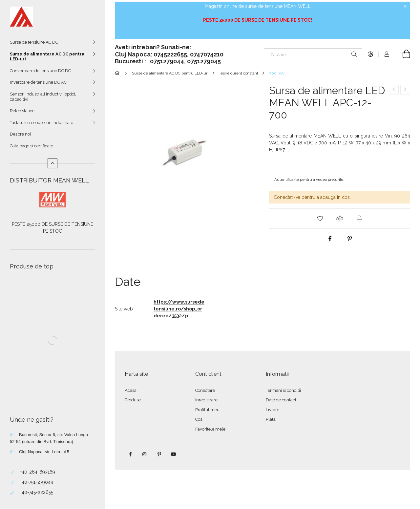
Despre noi (20, 134)
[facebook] (330, 239)
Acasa (131, 390)
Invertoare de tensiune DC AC (38, 82)
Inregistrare (206, 400)
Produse (133, 400)
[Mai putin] (52, 163)
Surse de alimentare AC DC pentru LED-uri (47, 57)
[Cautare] (313, 54)
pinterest (159, 454)
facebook (130, 454)
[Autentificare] (387, 54)
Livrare (273, 410)
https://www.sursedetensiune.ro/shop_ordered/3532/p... (179, 309)
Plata (271, 419)
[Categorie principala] (118, 73)
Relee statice (22, 111)
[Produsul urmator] (405, 90)
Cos (199, 419)
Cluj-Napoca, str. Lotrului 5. (45, 452)
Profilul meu (207, 410)
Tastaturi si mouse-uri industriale (42, 123)
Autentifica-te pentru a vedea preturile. (309, 180)
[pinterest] (349, 239)
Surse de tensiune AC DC (34, 42)
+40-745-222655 (37, 492)
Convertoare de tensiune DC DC (40, 71)
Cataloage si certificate (31, 146)
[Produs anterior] (394, 90)
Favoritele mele (210, 429)
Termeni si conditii (283, 390)
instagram (145, 454)
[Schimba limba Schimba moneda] (370, 54)
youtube (174, 454)
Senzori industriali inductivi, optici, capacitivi (43, 97)
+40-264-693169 (38, 472)
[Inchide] (405, 7)
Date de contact (281, 400)
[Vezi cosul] (403, 54)
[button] (320, 219)
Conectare (205, 390)
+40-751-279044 (37, 482)
